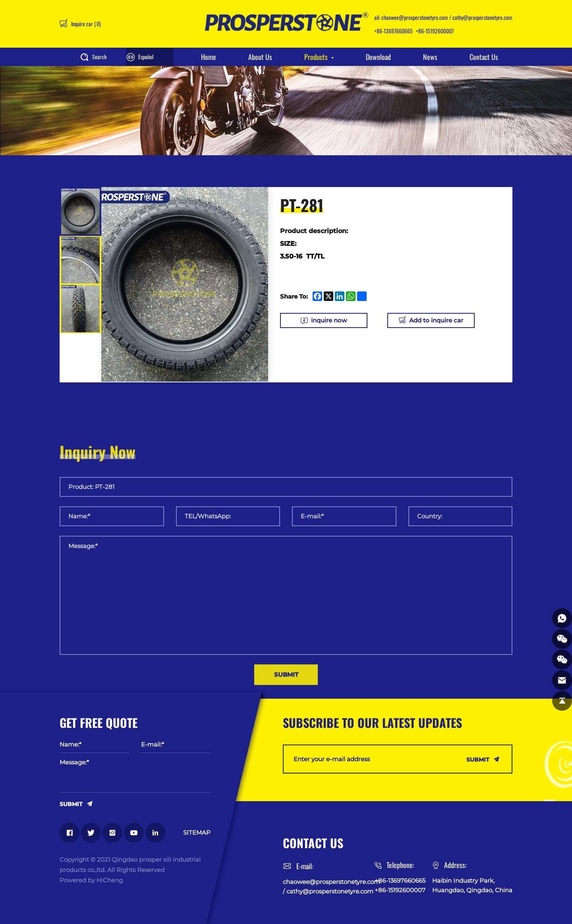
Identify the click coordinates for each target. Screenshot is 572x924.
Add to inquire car (436, 320)
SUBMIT (71, 804)
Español (146, 57)
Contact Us (484, 57)
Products (316, 57)
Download (378, 57)
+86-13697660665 (393, 31)
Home (209, 57)
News (430, 57)
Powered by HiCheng (91, 880)
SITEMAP (197, 832)
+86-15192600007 (435, 31)
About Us (260, 57)
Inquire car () (85, 24)
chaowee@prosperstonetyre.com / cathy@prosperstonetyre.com (447, 17)
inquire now (329, 320)
